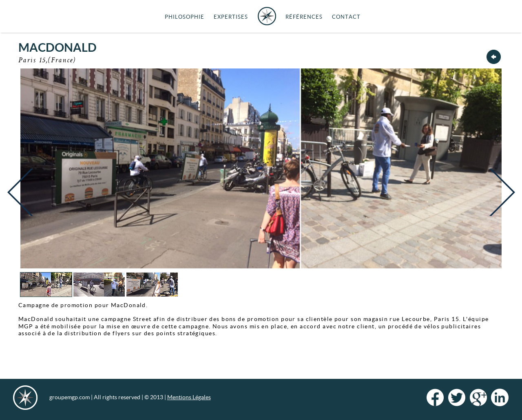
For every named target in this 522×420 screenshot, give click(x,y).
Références (304, 17)
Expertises (231, 17)
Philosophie (185, 17)
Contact (346, 17)
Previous (22, 199)
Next (500, 199)
